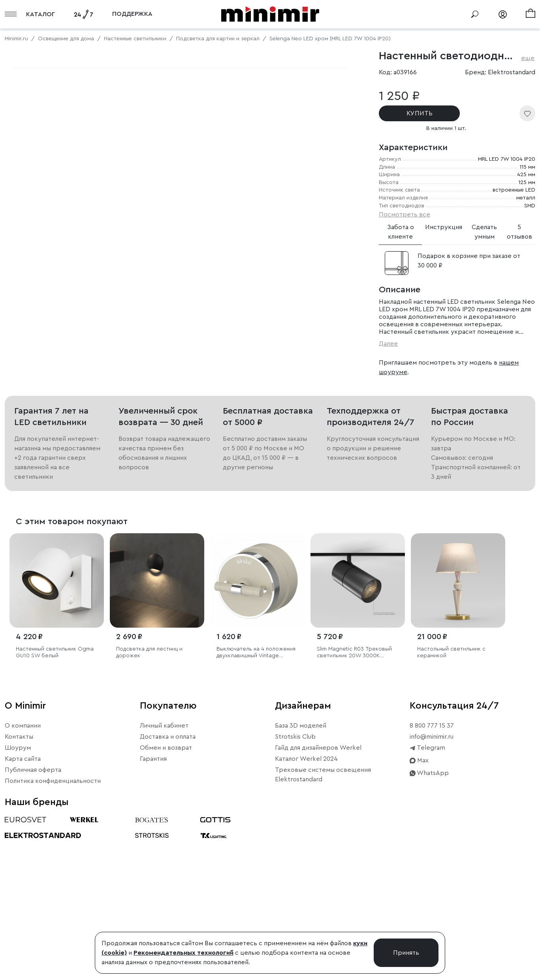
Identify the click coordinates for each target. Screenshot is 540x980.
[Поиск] (475, 14)
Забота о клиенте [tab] (401, 232)
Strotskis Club (295, 879)
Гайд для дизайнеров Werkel (318, 890)
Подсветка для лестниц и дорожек (149, 795)
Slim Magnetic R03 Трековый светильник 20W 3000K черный (354, 795)
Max (419, 903)
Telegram (427, 890)
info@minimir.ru (432, 879)
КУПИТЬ (420, 113)
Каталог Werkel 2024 (306, 901)
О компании (23, 868)
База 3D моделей (301, 868)
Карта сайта (23, 901)
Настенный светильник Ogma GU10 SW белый (55, 795)
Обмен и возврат (166, 890)
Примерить (43, 313)
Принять (406, 953)
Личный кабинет (164, 868)
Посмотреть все (405, 214)
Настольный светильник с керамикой (451, 795)
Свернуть (99, 313)
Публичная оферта (33, 912)
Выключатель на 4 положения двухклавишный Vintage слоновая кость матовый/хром (256, 795)
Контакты (19, 879)
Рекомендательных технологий (183, 953)
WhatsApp (429, 916)
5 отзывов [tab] (519, 232)
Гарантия (153, 901)
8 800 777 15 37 (432, 868)
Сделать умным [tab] (484, 232)
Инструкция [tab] (444, 227)
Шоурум (18, 890)
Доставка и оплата (168, 879)
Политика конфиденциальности (53, 924)
